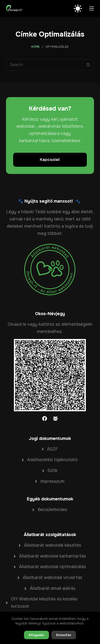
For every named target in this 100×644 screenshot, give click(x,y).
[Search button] (88, 65)
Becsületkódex (52, 510)
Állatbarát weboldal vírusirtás (53, 578)
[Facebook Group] (55, 418)
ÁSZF (52, 449)
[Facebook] (45, 418)
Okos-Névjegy (50, 314)
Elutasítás (64, 635)
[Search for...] (44, 65)
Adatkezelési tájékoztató (52, 460)
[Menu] (92, 8)
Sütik (53, 471)
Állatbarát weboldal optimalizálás (52, 567)
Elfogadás (36, 635)
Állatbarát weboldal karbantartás (52, 556)
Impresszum (52, 481)
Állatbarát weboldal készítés (53, 545)
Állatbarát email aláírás (53, 588)
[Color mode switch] (78, 9)
